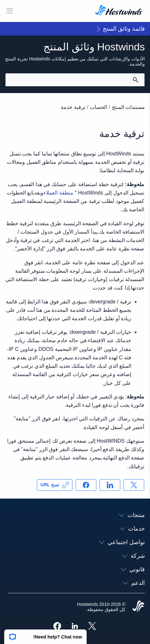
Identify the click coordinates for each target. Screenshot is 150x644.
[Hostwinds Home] (138, 607)
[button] (45, 635)
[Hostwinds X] (94, 627)
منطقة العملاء (58, 193)
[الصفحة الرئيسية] (119, 11)
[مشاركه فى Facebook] (86, 485)
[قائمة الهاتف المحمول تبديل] (10, 11)
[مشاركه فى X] (134, 485)
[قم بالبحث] (135, 80)
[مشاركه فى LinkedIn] (110, 485)
